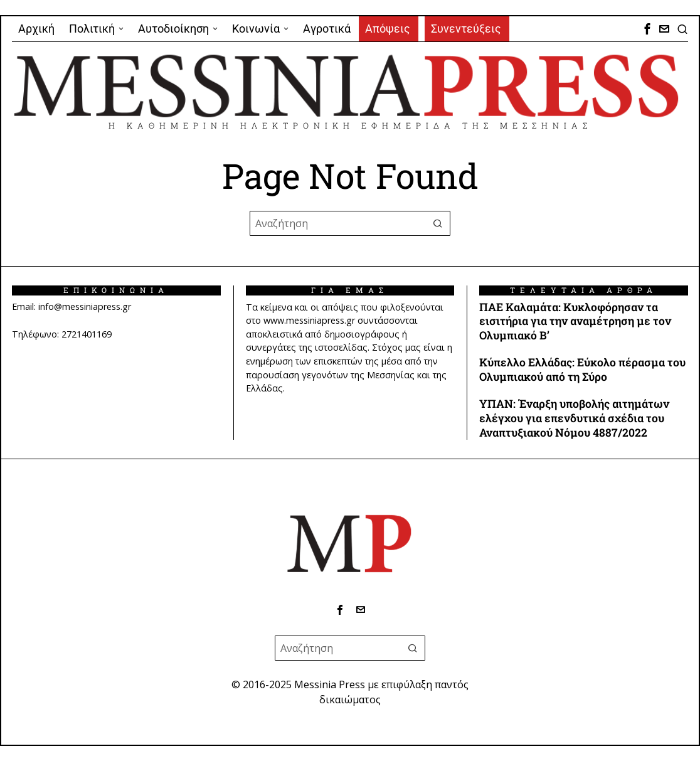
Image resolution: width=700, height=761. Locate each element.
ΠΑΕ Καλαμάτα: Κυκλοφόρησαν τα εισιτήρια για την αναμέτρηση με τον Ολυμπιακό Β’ (575, 322)
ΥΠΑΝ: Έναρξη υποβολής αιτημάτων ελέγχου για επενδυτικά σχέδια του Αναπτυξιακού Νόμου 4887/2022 (574, 418)
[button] (438, 223)
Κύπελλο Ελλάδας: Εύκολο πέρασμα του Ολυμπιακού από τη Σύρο (582, 370)
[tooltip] (647, 29)
